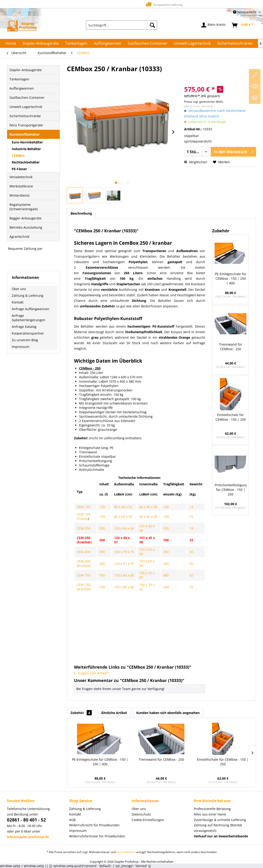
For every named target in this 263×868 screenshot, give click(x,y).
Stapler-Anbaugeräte (26, 70)
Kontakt (18, 302)
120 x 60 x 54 (124, 528)
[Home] (11, 43)
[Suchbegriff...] (121, 25)
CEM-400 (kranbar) (84, 563)
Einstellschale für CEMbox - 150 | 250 (231, 417)
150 (102, 507)
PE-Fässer (19, 169)
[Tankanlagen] (76, 43)
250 (102, 528)
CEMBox (18, 156)
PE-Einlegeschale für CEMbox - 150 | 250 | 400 (231, 278)
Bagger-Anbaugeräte (25, 218)
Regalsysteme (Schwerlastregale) (24, 207)
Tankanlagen (19, 79)
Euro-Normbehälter (27, 142)
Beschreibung (81, 213)
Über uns (19, 289)
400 (102, 552)
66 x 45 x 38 (148, 507)
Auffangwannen (22, 88)
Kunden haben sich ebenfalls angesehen (168, 713)
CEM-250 (84, 528)
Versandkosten (126, 852)
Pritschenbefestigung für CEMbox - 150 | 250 (230, 490)
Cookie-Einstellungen (148, 820)
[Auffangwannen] (108, 43)
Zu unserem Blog (25, 340)
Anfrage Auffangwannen (31, 309)
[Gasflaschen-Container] (148, 43)
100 (166, 507)
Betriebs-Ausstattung (26, 227)
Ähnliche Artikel (114, 713)
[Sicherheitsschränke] (235, 43)
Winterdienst (19, 195)
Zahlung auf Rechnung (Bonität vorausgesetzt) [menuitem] (218, 828)
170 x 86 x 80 (124, 587)
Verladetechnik (21, 177)
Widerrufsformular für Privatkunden (97, 836)
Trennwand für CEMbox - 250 (231, 347)
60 (191, 564)
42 (191, 575)
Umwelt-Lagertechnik (26, 107)
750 (102, 575)
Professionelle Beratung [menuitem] (212, 809)
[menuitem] (121, 25)
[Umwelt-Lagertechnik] (192, 43)
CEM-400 (84, 552)
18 (191, 528)
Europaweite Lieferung (124, 4)
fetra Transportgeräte (26, 125)
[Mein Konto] (214, 25)
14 (191, 507)
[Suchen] (152, 25)
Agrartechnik (19, 237)
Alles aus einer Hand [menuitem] (210, 814)
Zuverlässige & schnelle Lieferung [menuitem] (220, 820)
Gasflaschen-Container (27, 98)
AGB (72, 820)
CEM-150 (84, 507)
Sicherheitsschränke (25, 116)
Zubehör (81, 713)
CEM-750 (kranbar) (84, 587)
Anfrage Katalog (24, 327)
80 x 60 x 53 (123, 507)
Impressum (21, 347)
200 (166, 528)
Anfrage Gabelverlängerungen (29, 318)
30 (191, 552)
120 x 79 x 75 (124, 552)
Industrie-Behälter (26, 149)
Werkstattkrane (21, 186)
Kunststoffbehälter (25, 134)
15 (191, 517)
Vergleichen (196, 162)
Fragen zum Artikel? (91, 673)
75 (191, 587)
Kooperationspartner (28, 333)
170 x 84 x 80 (124, 575)
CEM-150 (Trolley (84, 516)
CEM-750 (84, 575)
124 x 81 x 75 (124, 564)
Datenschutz (141, 814)
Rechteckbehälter (26, 162)
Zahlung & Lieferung (28, 296)
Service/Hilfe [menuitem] (245, 12)
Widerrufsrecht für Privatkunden (94, 825)
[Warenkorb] (243, 25)
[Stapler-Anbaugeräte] (41, 43)
